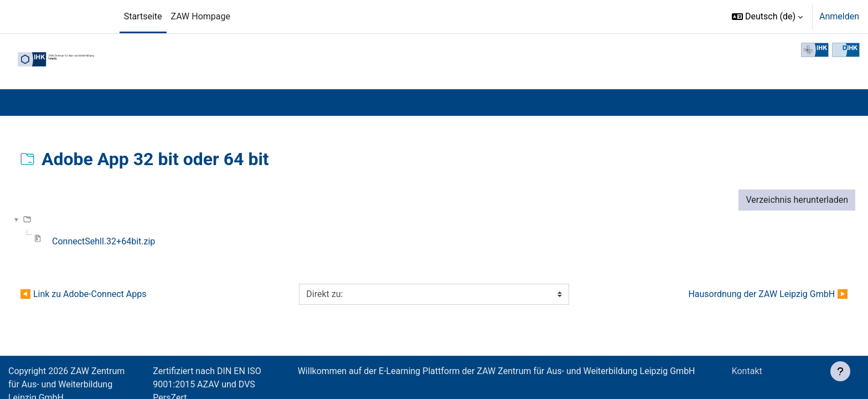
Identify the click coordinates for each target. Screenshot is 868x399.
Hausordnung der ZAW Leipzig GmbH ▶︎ (768, 294)
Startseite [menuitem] (143, 16)
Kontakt (749, 371)
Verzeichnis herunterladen (797, 200)
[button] (767, 17)
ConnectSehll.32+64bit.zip (104, 241)
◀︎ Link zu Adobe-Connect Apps (83, 294)
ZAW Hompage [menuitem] (201, 16)
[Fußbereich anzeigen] (840, 371)
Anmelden (839, 16)
